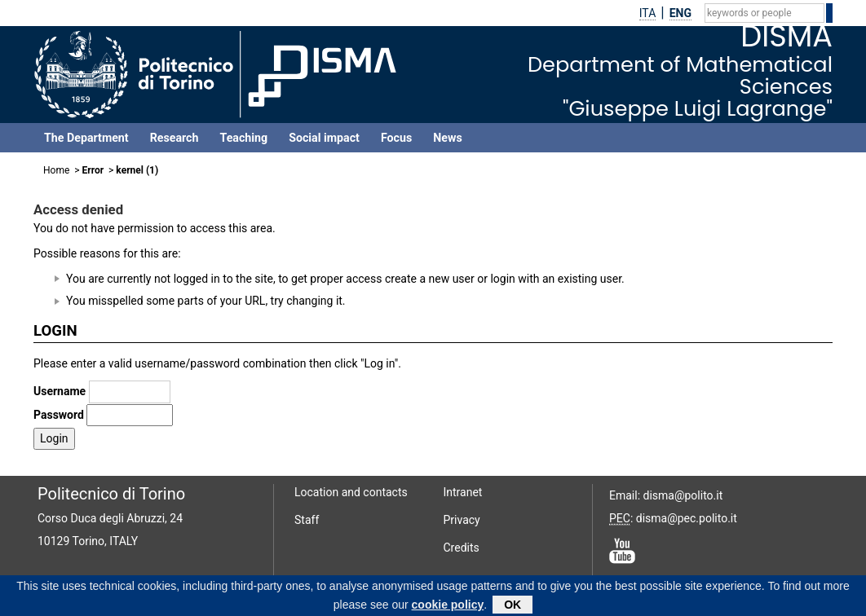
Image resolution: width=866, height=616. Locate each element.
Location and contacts (351, 492)
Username (60, 391)
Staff (307, 520)
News (447, 138)
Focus (396, 138)
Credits (462, 548)
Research (175, 138)
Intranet (463, 492)
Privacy (462, 520)
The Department (86, 138)
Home (56, 170)
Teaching (243, 138)
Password (59, 415)
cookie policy (448, 608)
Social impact (324, 138)
